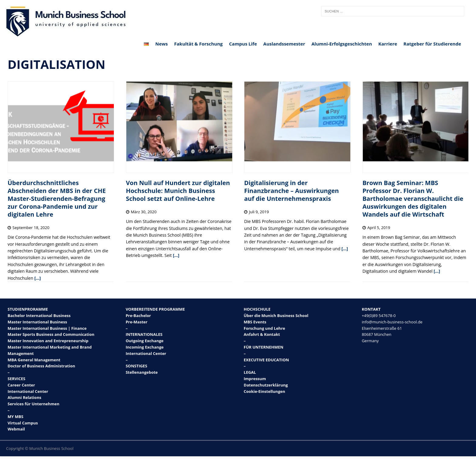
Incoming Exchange (145, 347)
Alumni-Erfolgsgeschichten (342, 44)
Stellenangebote (142, 372)
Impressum (255, 379)
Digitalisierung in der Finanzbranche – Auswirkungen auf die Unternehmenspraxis (291, 191)
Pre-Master (137, 322)
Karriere (388, 44)
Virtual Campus (23, 423)
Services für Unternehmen (34, 404)
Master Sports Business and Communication (51, 334)
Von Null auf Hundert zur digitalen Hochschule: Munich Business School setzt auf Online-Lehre (178, 191)
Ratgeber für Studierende (432, 44)
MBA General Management (34, 360)
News (161, 44)
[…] (37, 278)
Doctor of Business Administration (41, 366)
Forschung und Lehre (264, 328)
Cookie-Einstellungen (264, 391)
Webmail (16, 429)
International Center (28, 391)
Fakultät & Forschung (199, 44)
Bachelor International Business (39, 316)
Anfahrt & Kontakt (262, 334)
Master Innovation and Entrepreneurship (48, 341)
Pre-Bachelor (138, 316)
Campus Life (243, 44)
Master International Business (37, 322)
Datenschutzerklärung (266, 385)
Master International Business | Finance (47, 328)
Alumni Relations (24, 397)
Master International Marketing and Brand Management (50, 350)
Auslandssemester (284, 44)
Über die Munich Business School (276, 316)
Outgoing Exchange (145, 341)
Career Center (21, 385)
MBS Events (255, 322)
